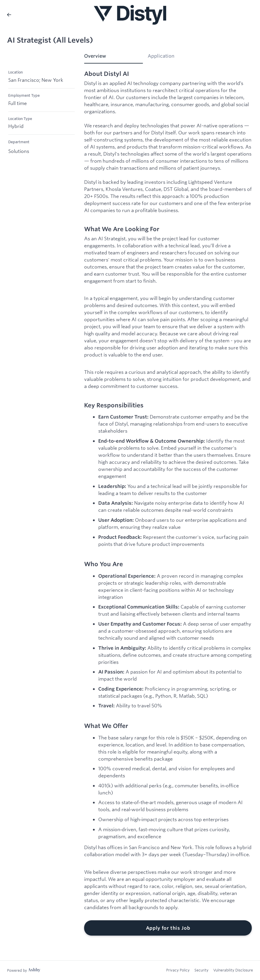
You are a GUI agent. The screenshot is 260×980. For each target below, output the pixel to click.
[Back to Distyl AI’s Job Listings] (9, 15)
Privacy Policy (178, 970)
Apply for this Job (168, 928)
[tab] (114, 58)
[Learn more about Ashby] (24, 970)
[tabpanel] (168, 503)
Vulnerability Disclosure (233, 970)
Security (201, 970)
